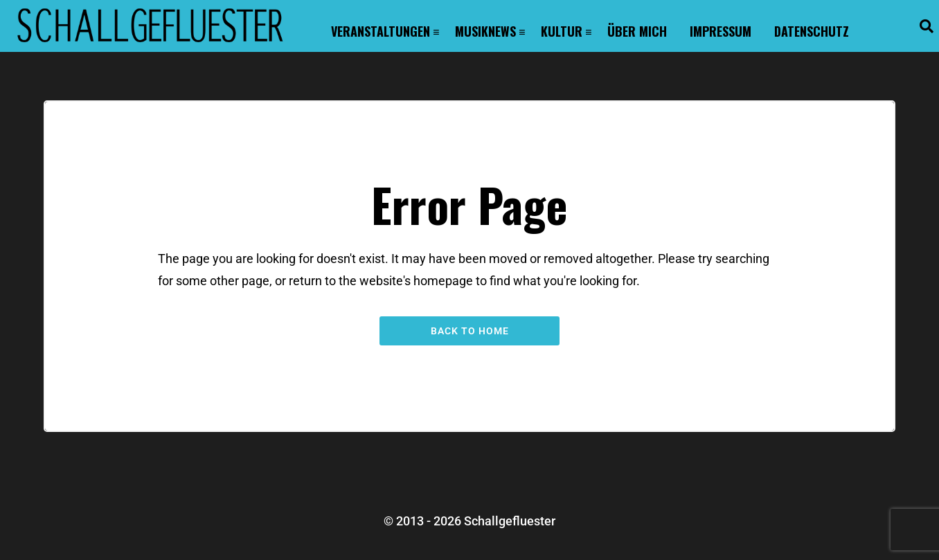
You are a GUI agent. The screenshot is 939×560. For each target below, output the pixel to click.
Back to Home (470, 331)
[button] (927, 26)
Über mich (637, 31)
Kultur (562, 31)
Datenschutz (812, 31)
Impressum (721, 31)
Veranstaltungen (381, 31)
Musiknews (485, 31)
